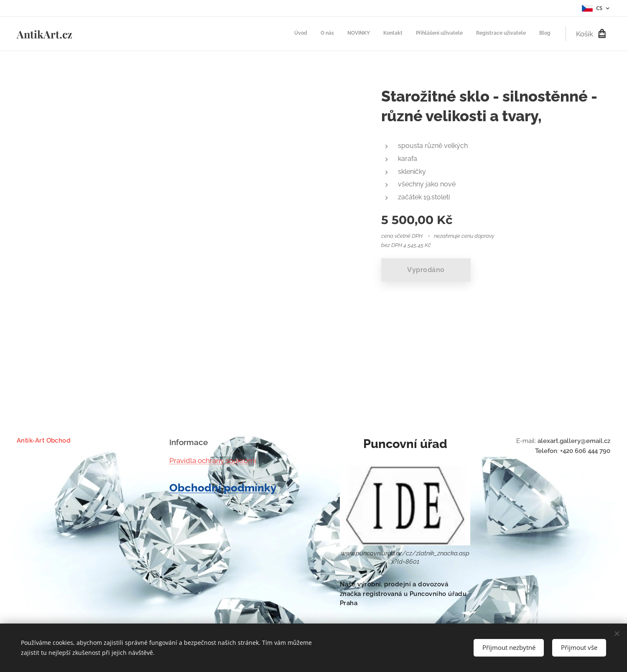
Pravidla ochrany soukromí (213, 460)
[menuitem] (473, 34)
